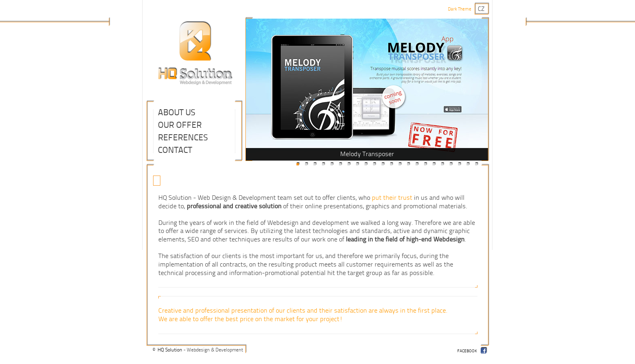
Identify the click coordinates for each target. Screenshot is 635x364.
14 (408, 164)
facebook (467, 351)
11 (383, 164)
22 (476, 164)
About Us (177, 112)
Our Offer (180, 125)
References (183, 138)
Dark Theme (460, 9)
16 (425, 164)
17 (434, 164)
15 (417, 164)
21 (468, 164)
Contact (175, 150)
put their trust (392, 198)
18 (442, 164)
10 (374, 164)
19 (451, 164)
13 (400, 164)
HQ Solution (170, 350)
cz (481, 9)
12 (391, 164)
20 (459, 164)
